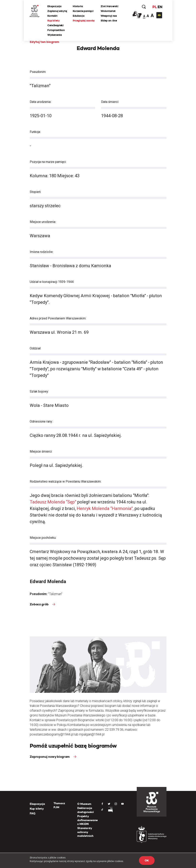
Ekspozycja (54, 6)
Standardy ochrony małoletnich (85, 832)
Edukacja (79, 16)
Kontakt (53, 16)
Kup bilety (54, 21)
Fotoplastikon (56, 30)
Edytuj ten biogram (44, 42)
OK (147, 860)
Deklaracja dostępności (86, 810)
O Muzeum (84, 804)
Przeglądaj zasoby (84, 21)
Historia (78, 6)
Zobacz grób (40, 604)
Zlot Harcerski (109, 6)
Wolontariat (108, 11)
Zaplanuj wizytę (57, 11)
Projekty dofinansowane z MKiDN (87, 820)
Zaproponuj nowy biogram (50, 757)
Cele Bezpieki (56, 25)
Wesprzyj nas (109, 16)
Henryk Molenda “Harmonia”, (106, 509)
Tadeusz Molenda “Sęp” (54, 502)
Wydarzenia (55, 35)
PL (155, 7)
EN (160, 7)
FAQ (33, 813)
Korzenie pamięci (83, 11)
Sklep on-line (109, 21)
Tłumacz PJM (59, 805)
